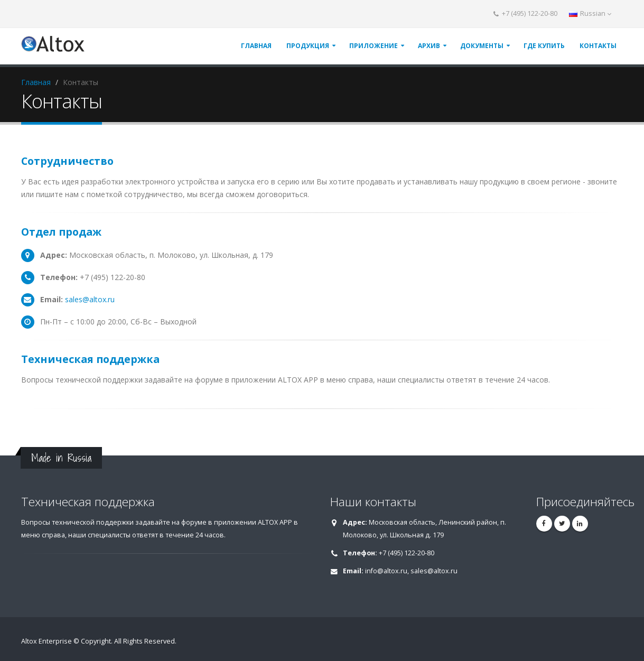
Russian (590, 13)
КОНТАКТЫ (598, 46)
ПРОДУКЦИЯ (308, 46)
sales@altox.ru (90, 299)
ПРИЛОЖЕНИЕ (374, 46)
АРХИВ (429, 46)
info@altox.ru (386, 571)
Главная (36, 82)
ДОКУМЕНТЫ (482, 46)
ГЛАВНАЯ (256, 46)
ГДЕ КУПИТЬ (544, 46)
